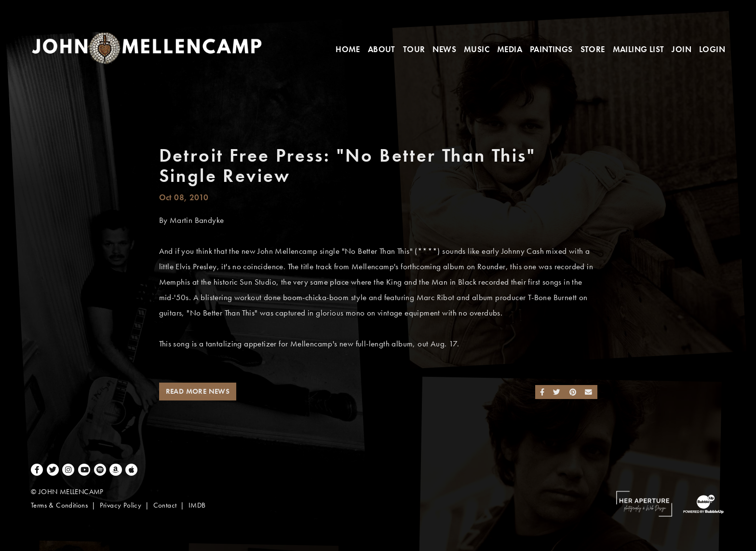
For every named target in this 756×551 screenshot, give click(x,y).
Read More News (198, 391)
